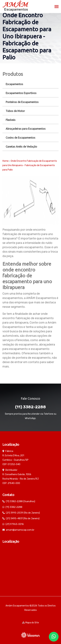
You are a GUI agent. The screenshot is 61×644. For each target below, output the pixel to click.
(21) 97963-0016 (15, 524)
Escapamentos (14, 84)
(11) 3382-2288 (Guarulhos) (20, 501)
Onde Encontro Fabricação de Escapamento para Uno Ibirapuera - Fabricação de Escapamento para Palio (30, 165)
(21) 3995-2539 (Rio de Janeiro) (23, 513)
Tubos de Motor (15, 111)
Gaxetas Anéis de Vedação (21, 147)
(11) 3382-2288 (30, 407)
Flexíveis (11, 120)
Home (6, 161)
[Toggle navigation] (57, 7)
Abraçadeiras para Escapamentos (26, 129)
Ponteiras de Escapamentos (22, 102)
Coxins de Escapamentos (20, 138)
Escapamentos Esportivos (21, 93)
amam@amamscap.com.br (20, 530)
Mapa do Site (30, 623)
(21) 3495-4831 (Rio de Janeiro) (23, 519)
